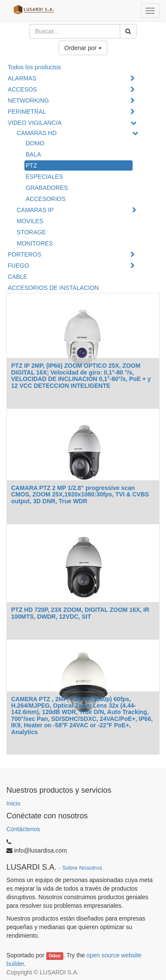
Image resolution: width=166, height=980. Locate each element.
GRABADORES (47, 188)
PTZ (31, 165)
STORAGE (31, 232)
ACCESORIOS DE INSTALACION (53, 288)
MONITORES (35, 243)
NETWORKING (28, 100)
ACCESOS (22, 89)
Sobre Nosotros (82, 868)
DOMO (35, 143)
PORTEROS (24, 254)
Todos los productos (34, 67)
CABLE (18, 277)
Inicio (13, 803)
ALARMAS (22, 78)
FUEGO (18, 266)
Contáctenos (23, 829)
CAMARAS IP (35, 210)
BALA (33, 154)
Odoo (55, 956)
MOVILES (30, 221)
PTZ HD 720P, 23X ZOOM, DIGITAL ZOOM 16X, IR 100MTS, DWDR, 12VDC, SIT (80, 613)
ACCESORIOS (46, 199)
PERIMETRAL (27, 112)
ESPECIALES (44, 177)
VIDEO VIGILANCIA (35, 123)
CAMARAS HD (37, 133)
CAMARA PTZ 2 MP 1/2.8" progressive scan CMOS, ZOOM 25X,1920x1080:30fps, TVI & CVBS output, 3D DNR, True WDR (80, 494)
